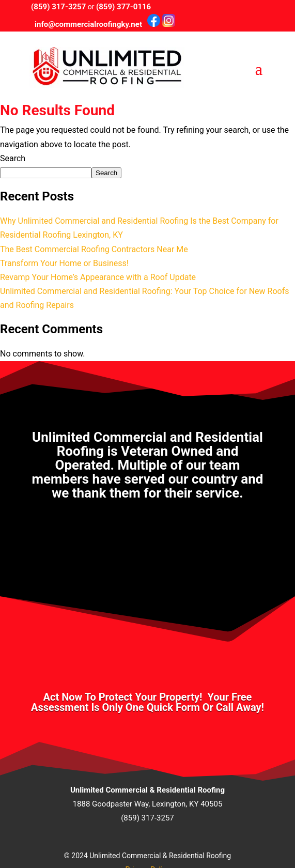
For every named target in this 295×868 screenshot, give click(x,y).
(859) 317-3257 (58, 7)
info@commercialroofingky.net (88, 24)
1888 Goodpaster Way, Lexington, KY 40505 (148, 804)
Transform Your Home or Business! (64, 263)
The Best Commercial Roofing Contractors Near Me (94, 249)
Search (13, 158)
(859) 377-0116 (123, 7)
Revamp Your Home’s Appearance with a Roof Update (98, 277)
